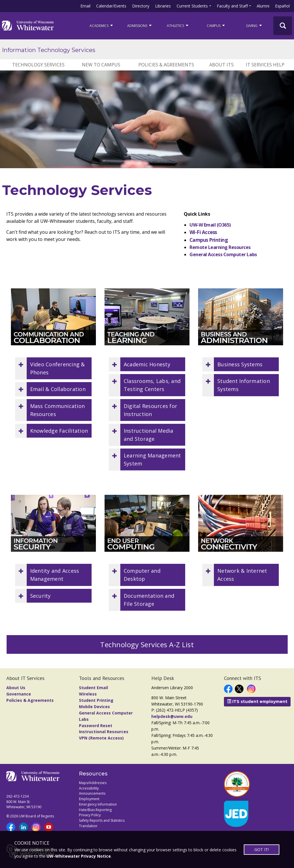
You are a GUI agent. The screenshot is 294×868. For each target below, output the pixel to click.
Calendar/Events (111, 6)
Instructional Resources (104, 732)
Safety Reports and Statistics (102, 820)
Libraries (163, 6)
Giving (254, 25)
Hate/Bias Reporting (95, 810)
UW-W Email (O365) (210, 225)
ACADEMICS (102, 25)
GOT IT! (262, 849)
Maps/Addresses (93, 783)
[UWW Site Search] (283, 26)
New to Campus (101, 65)
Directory (141, 6)
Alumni (263, 6)
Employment (89, 799)
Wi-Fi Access (203, 232)
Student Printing (96, 700)
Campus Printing (209, 240)
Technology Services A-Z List (147, 644)
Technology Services (38, 65)
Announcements (92, 793)
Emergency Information (98, 804)
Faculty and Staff (232, 6)
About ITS (222, 65)
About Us (16, 688)
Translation (88, 826)
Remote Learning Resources (220, 247)
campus (216, 25)
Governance (19, 694)
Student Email (93, 688)
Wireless (88, 694)
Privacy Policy (90, 815)
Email (85, 6)
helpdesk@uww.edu (172, 716)
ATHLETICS (178, 25)
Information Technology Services (49, 50)
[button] (53, 368)
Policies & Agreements (166, 65)
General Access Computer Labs (223, 254)
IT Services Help (265, 65)
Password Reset (96, 726)
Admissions (140, 25)
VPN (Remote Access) (101, 738)
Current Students (192, 6)
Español (282, 6)
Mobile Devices (94, 707)
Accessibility (89, 788)
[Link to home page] (28, 26)
